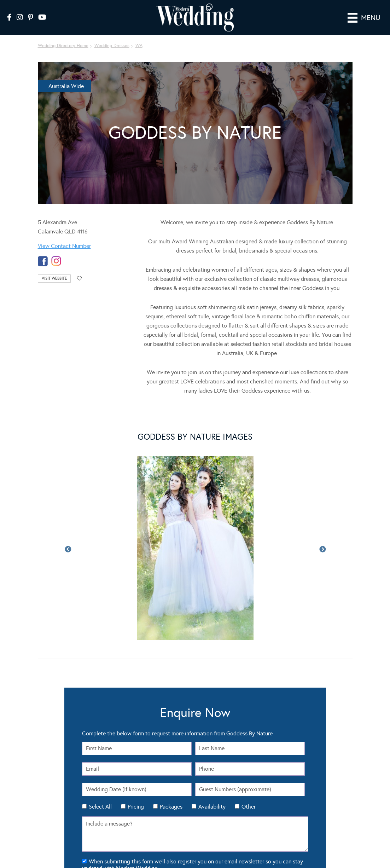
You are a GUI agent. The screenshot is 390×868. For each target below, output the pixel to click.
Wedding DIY (129, 785)
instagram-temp (56, 251)
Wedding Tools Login (298, 766)
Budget (205, 785)
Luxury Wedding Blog (270, 856)
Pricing (136, 619)
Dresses (45, 772)
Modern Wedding (49, 848)
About (285, 772)
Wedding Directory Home (63, 36)
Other (249, 619)
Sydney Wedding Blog (316, 856)
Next (322, 451)
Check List (208, 778)
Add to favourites (80, 269)
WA (139, 36)
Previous (68, 451)
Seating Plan (210, 766)
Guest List (208, 772)
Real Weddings (51, 766)
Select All (100, 619)
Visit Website (54, 269)
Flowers (45, 785)
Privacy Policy (246, 849)
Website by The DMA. (358, 842)
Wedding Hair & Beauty (139, 791)
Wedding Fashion (133, 772)
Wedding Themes (133, 778)
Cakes (43, 778)
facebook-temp (43, 251)
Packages (171, 619)
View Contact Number (64, 236)
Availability (212, 619)
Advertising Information (300, 778)
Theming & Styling (54, 791)
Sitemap (287, 791)
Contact (286, 785)
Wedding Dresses (112, 36)
